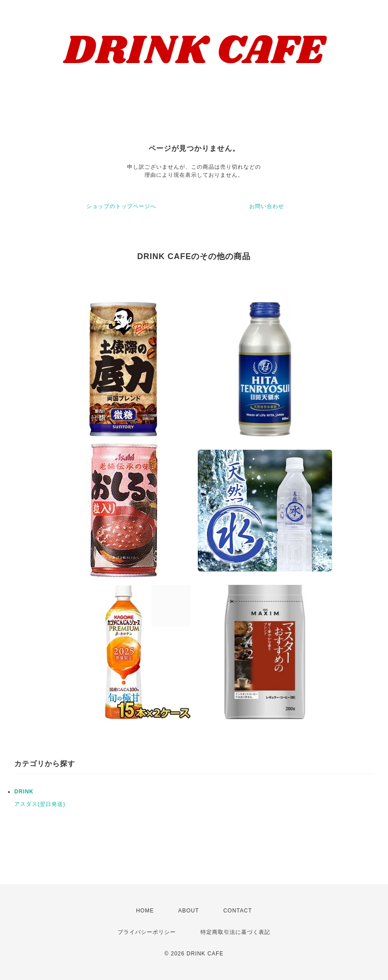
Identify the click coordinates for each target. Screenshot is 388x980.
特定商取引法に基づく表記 (235, 932)
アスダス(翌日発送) (40, 804)
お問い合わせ (267, 206)
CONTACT (238, 911)
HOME (145, 911)
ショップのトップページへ (121, 206)
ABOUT (188, 911)
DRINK (24, 792)
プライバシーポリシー (147, 932)
